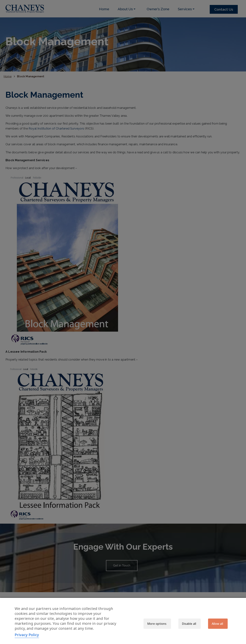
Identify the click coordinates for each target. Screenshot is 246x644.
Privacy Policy (27, 635)
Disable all (189, 624)
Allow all (217, 624)
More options (157, 624)
